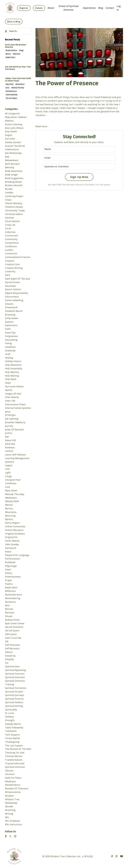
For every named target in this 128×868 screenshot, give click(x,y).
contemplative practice (18, 257)
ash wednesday (13, 153)
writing (9, 814)
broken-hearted (11, 50)
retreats (10, 613)
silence (9, 652)
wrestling (10, 810)
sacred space (12, 630)
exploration (11, 325)
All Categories (12, 113)
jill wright (10, 415)
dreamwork (11, 307)
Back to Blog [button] (14, 22)
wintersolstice (13, 792)
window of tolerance (17, 788)
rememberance (11, 91)
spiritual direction (15, 677)
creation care (12, 264)
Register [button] (24, 8)
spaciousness (12, 666)
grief (8, 354)
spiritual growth (14, 692)
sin (7, 663)
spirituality (11, 710)
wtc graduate (12, 821)
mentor (8, 54)
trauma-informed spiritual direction (15, 765)
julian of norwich (14, 430)
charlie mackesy (14, 203)
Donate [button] (39, 8)
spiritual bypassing (15, 670)
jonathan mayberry (15, 422)
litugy (21, 50)
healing (9, 358)
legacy (9, 465)
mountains (11, 512)
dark (8, 275)
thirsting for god (15, 753)
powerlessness (13, 577)
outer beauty (12, 541)
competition (12, 243)
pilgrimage (11, 566)
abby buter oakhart (16, 117)
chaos (8, 200)
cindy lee (10, 225)
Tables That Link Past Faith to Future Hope (18, 80)
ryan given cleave (15, 623)
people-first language (17, 555)
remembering (13, 598)
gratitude (10, 350)
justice (9, 433)
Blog (101, 8)
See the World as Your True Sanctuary (18, 68)
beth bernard (12, 164)
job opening (12, 419)
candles (9, 193)
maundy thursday (18, 88)
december (11, 286)
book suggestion (14, 178)
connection (11, 253)
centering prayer (14, 196)
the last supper (11, 98)
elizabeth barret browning (14, 313)
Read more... (42, 126)
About (51, 8)
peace (8, 552)
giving (8, 343)
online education (14, 530)
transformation (14, 760)
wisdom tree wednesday (12, 801)
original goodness (15, 534)
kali (7, 437)
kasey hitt (10, 440)
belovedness (20, 84)
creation (10, 261)
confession (11, 246)
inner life (10, 401)
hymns (9, 390)
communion (12, 236)
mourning (10, 516)
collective (10, 232)
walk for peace (13, 778)
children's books (14, 207)
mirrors (9, 508)
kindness (10, 447)
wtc (7, 817)
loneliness (11, 483)
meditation (11, 498)
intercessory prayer (15, 404)
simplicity (10, 656)
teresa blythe (12, 738)
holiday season (13, 361)
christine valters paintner (14, 216)
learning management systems (17, 460)
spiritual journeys (15, 695)
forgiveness (11, 336)
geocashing (11, 340)
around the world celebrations (15, 148)
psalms (9, 584)
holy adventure (13, 365)
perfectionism (13, 559)
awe (7, 157)
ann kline (10, 139)
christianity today (15, 210)
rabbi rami (11, 587)
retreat (9, 609)
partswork (11, 548)
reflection (16, 54)
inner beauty (12, 397)
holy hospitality (14, 368)
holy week (11, 379)
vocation (10, 774)
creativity (10, 271)
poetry (9, 573)
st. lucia (9, 713)
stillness (9, 717)
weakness (10, 781)
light (8, 473)
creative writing (14, 268)
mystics (9, 519)
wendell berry (13, 785)
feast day (10, 333)
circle (8, 228)
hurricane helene (14, 386)
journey (9, 426)
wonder (9, 806)
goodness (10, 347)
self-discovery (13, 645)
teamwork (11, 731)
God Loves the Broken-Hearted (16, 46)
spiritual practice (14, 699)
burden (9, 189)
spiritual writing (14, 706)
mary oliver (11, 490)
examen (9, 322)
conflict (9, 250)
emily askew (12, 318)
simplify (9, 659)
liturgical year (13, 480)
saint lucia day (13, 638)
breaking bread (13, 182)
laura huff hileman (15, 455)
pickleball (10, 562)
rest (7, 605)
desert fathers (13, 289)
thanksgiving (12, 742)
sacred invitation (14, 627)
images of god (13, 394)
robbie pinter (10, 57)
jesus (8, 88)
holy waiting (12, 376)
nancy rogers (12, 523)
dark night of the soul (18, 279)
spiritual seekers (14, 702)
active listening (14, 124)
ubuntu (9, 771)
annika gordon (13, 142)
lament (9, 451)
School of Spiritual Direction (69, 8)
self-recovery (12, 648)
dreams (9, 304)
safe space (11, 634)
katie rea (10, 444)
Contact (110, 8)
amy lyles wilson (14, 128)
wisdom (9, 796)
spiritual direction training (15, 683)
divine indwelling (14, 300)
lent (7, 469)
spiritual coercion (15, 674)
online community (15, 526)
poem (8, 570)
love (7, 487)
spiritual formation (16, 688)
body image (11, 175)
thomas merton (14, 756)
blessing (9, 167)
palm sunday (12, 544)
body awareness (14, 171)
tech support (12, 735)
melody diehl (12, 501)
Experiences (89, 8)
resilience (10, 602)
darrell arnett (12, 282)
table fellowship (11, 95)
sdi (7, 641)
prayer (8, 580)
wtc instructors (13, 824)
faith (8, 329)
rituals (9, 616)
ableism (9, 121)
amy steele (10, 84)
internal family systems (18, 408)
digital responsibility (16, 293)
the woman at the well (18, 749)
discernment (12, 297)
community (11, 239)
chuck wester (12, 221)
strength (10, 720)
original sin (11, 537)
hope (8, 383)
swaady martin (13, 724)
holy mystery (12, 372)
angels (9, 135)
